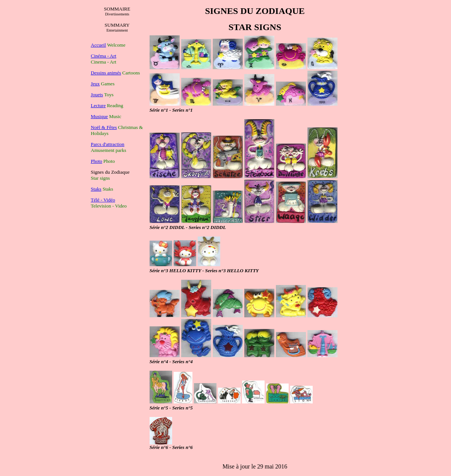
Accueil (98, 45)
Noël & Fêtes (104, 127)
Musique (100, 116)
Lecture (98, 105)
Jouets (97, 95)
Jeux (95, 84)
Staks (96, 189)
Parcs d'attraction (108, 144)
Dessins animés (106, 73)
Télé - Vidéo (103, 200)
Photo (97, 161)
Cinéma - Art (104, 56)
